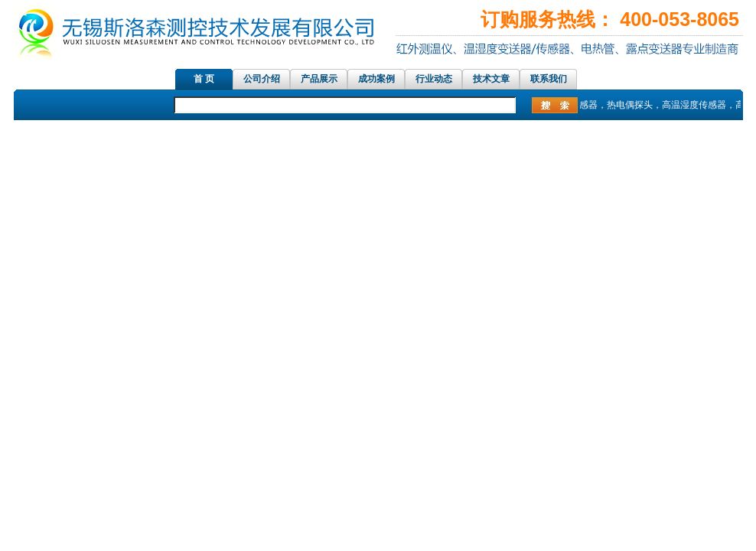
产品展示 (319, 79)
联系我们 (549, 79)
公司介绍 (262, 79)
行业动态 (434, 79)
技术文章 (491, 79)
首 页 (204, 79)
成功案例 (376, 79)
